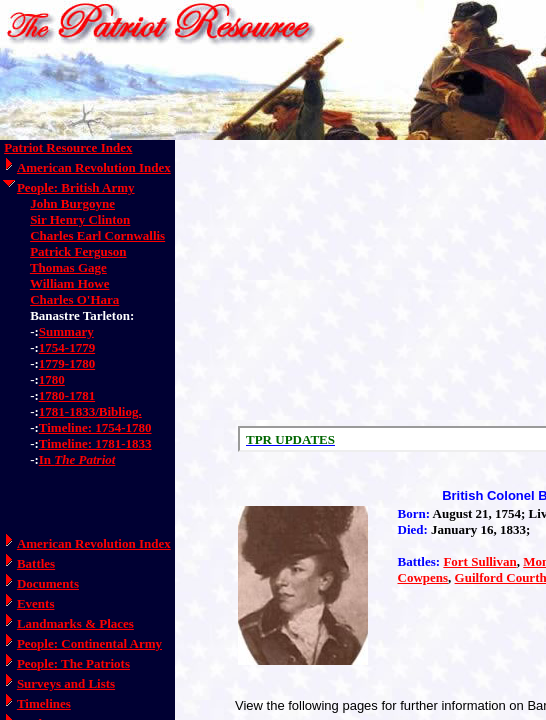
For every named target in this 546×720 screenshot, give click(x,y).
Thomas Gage (68, 267)
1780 (52, 379)
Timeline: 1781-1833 (95, 443)
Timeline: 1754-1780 (95, 427)
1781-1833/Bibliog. (90, 411)
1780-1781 (67, 395)
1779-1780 (67, 363)
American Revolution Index (94, 167)
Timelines (44, 703)
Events (36, 603)
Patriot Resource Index (68, 147)
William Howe (70, 283)
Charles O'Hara (74, 299)
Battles (36, 563)
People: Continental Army (89, 643)
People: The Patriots (73, 663)
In (77, 459)
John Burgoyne (72, 203)
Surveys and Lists (66, 683)
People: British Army (76, 187)
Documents (48, 583)
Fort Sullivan (479, 561)
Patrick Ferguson (78, 251)
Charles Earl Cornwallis (97, 235)
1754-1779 (67, 347)
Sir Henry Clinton (80, 219)
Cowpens (423, 577)
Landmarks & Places (75, 623)
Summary (66, 331)
